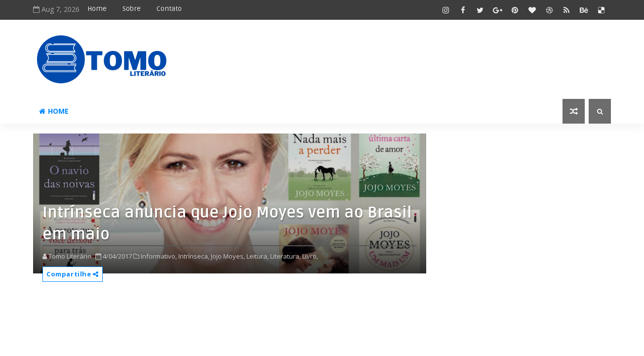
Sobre (132, 9)
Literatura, (285, 256)
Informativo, (159, 256)
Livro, (310, 256)
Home (97, 9)
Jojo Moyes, (228, 256)
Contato (169, 9)
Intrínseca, (194, 256)
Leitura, (258, 256)
